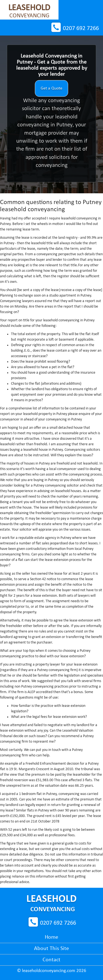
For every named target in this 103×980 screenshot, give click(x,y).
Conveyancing (29, 11)
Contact (51, 960)
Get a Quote (51, 88)
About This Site (51, 949)
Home (51, 937)
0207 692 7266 (81, 28)
